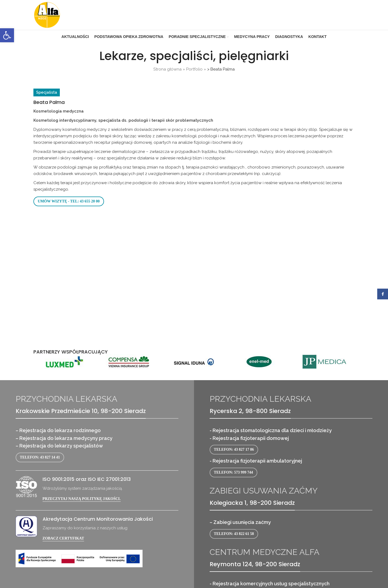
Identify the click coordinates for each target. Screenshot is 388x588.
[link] (7, 35)
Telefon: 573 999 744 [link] (233, 472)
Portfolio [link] (194, 69)
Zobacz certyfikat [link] (63, 538)
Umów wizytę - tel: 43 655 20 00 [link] (69, 201)
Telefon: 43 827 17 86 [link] (234, 449)
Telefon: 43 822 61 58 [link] (234, 534)
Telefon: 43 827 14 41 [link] (40, 457)
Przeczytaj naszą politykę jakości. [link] (82, 499)
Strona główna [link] (167, 69)
